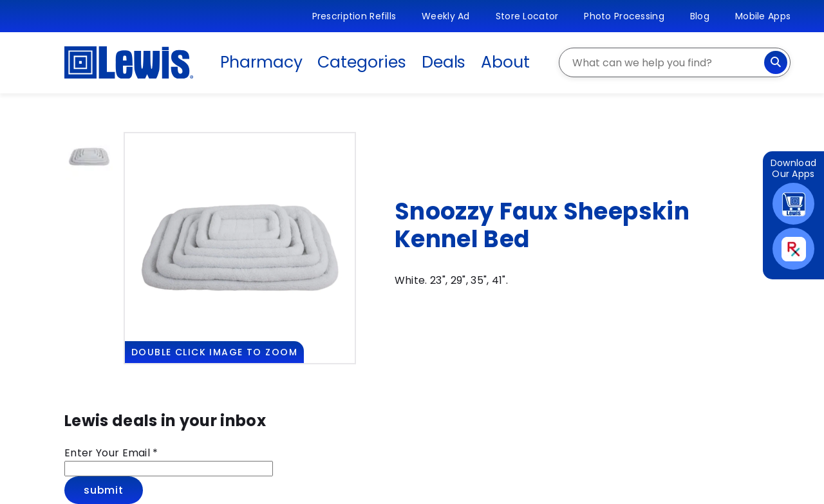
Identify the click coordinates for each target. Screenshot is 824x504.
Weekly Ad (446, 16)
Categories (361, 62)
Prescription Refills (354, 16)
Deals (444, 62)
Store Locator (527, 16)
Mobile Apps (763, 16)
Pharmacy (261, 62)
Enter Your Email (111, 453)
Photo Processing (624, 16)
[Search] (776, 62)
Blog (700, 16)
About (505, 62)
